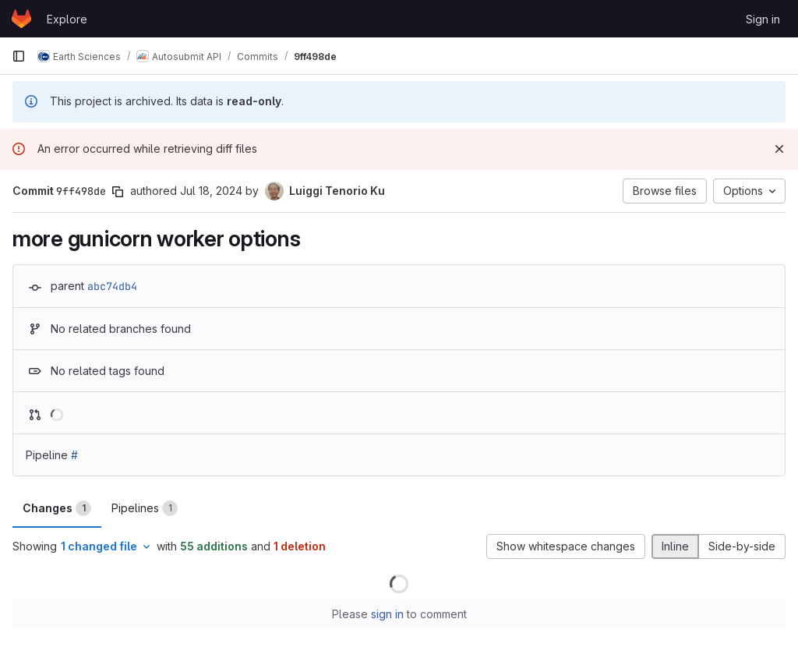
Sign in (763, 19)
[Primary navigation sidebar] (19, 56)
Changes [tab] (57, 508)
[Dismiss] (779, 149)
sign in (387, 614)
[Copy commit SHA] (118, 192)
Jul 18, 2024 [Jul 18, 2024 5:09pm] (211, 191)
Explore (67, 19)
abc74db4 (112, 286)
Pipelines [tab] (145, 508)
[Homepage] (21, 19)
